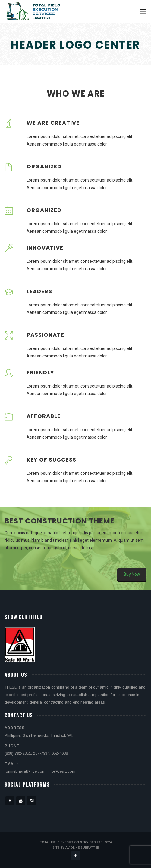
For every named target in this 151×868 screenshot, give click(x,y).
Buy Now (132, 574)
